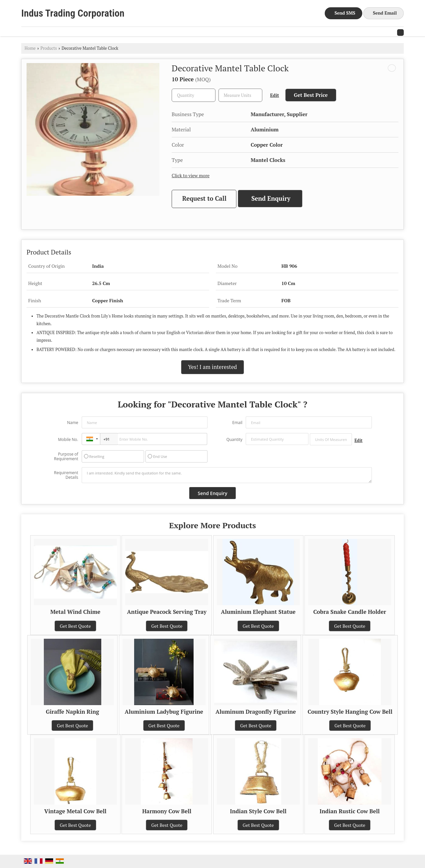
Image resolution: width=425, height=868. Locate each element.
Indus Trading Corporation (73, 13)
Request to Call (204, 198)
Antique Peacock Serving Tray (167, 612)
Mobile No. (68, 439)
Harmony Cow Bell (167, 811)
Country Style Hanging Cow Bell (350, 712)
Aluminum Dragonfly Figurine (256, 712)
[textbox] (240, 95)
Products (49, 48)
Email (237, 423)
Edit (275, 95)
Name (73, 423)
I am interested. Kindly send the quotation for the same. (227, 475)
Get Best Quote (75, 626)
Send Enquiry (271, 198)
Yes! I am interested (212, 367)
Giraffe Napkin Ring (72, 712)
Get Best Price (311, 95)
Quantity (234, 439)
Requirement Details (66, 475)
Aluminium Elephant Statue (258, 612)
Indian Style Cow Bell (258, 811)
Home (30, 48)
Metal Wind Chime (75, 612)
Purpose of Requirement (66, 457)
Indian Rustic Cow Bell (350, 811)
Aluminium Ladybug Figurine (164, 712)
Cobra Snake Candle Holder (350, 612)
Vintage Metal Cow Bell (75, 811)
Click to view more (191, 176)
